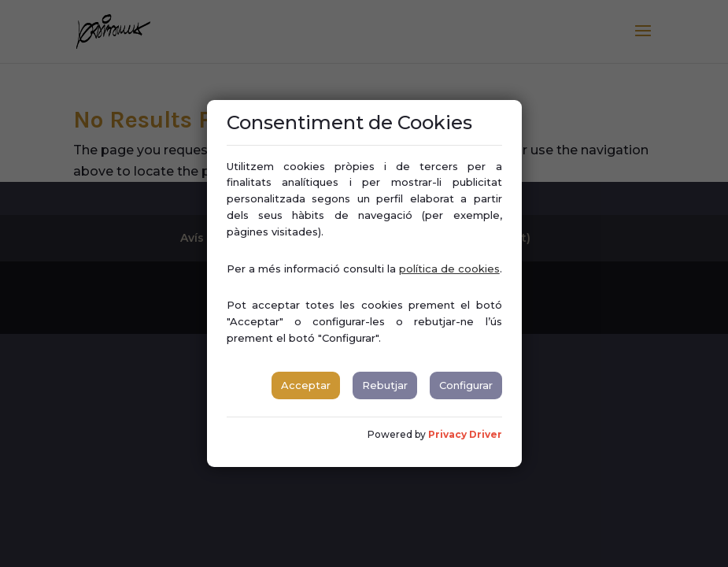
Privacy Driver (465, 434)
